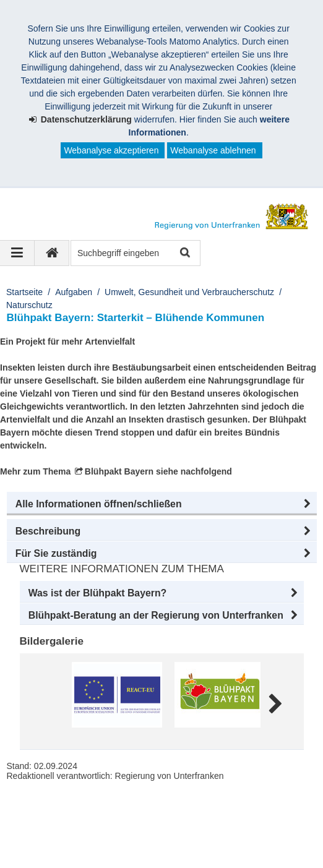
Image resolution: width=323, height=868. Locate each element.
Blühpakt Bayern (119, 471)
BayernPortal (98, 849)
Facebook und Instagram (195, 836)
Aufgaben (74, 292)
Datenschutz (234, 823)
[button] (162, 504)
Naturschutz (29, 305)
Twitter (275, 836)
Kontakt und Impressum (67, 823)
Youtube (37, 849)
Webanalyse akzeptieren (111, 150)
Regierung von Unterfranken (84, 810)
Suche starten (184, 253)
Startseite (24, 292)
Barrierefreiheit (161, 823)
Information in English (63, 836)
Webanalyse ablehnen (213, 150)
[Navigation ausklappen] (17, 253)
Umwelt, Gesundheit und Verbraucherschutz (189, 292)
